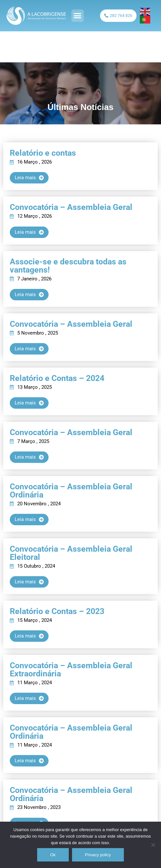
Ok (53, 855)
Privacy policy (98, 855)
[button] (78, 16)
